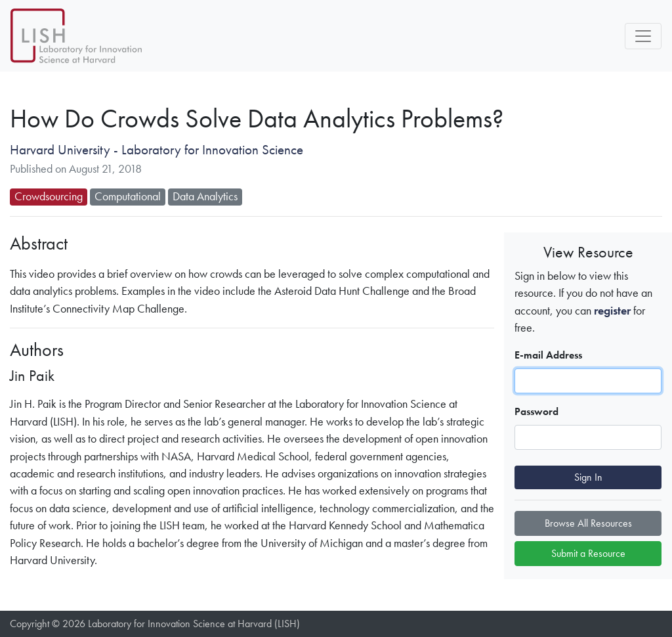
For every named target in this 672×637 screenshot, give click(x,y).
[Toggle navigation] (643, 36)
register (612, 311)
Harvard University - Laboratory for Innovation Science (157, 150)
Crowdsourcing (49, 196)
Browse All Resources (588, 523)
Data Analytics (205, 196)
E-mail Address (548, 355)
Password (536, 411)
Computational (128, 196)
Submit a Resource (588, 553)
